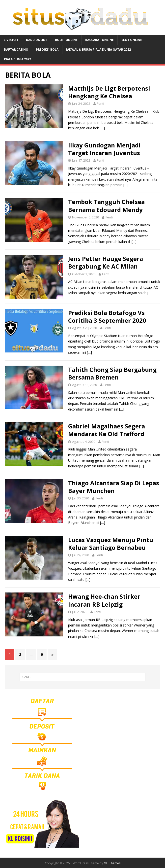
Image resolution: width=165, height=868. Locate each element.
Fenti (100, 104)
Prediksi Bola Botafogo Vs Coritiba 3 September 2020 (107, 316)
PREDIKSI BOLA (47, 50)
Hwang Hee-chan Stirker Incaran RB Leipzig (104, 600)
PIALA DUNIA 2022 (17, 59)
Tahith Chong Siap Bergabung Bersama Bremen (112, 373)
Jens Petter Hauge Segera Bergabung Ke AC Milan (106, 262)
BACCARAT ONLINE (99, 40)
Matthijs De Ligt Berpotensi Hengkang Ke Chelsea (109, 92)
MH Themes (112, 863)
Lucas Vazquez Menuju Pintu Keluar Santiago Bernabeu (111, 544)
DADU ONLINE (37, 40)
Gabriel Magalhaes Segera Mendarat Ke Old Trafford (107, 430)
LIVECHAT (11, 40)
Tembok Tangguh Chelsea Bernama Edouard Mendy (106, 206)
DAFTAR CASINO (16, 50)
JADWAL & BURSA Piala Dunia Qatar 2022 (98, 50)
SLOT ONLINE (132, 40)
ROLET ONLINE (66, 40)
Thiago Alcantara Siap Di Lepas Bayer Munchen (114, 487)
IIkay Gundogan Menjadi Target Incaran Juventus (104, 149)
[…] (102, 128)
